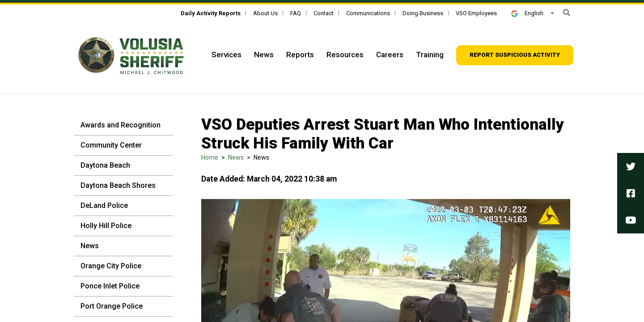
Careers (390, 55)
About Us (265, 13)
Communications (368, 13)
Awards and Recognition (121, 125)
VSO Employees (476, 13)
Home (210, 157)
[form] (567, 13)
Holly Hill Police (106, 226)
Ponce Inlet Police (110, 286)
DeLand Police (104, 205)
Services (227, 55)
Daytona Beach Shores (118, 185)
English (527, 13)
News (264, 55)
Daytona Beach (105, 165)
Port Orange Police (112, 306)
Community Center (111, 145)
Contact (324, 13)
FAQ (296, 13)
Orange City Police (111, 266)
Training (430, 55)
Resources (345, 55)
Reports (300, 55)
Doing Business (423, 13)
